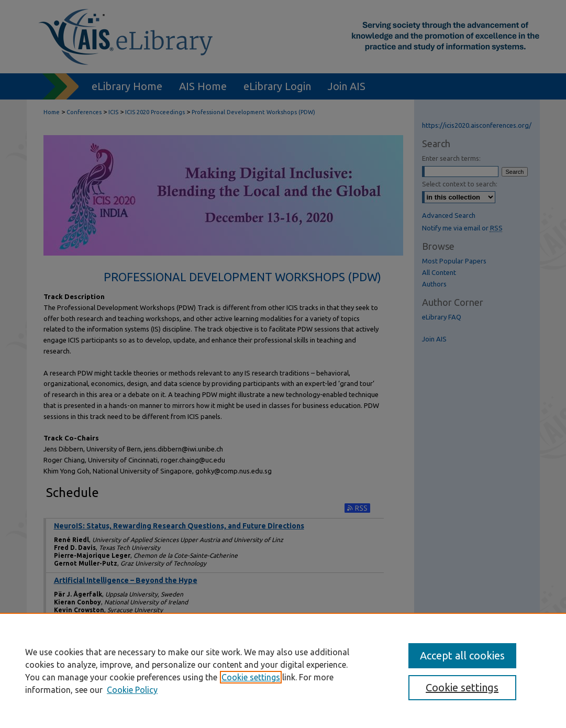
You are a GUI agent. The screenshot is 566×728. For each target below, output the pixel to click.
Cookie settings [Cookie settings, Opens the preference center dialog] (462, 687)
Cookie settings (251, 677)
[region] (283, 670)
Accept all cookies (462, 655)
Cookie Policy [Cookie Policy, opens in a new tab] (132, 690)
